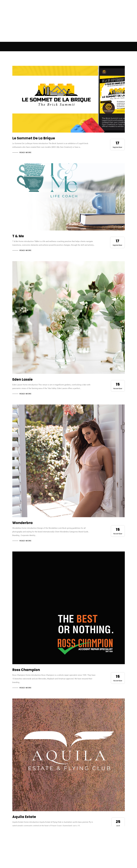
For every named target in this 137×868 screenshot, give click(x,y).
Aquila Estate (24, 817)
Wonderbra (22, 523)
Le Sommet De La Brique (34, 138)
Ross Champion (26, 670)
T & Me (18, 236)
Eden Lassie (22, 379)
